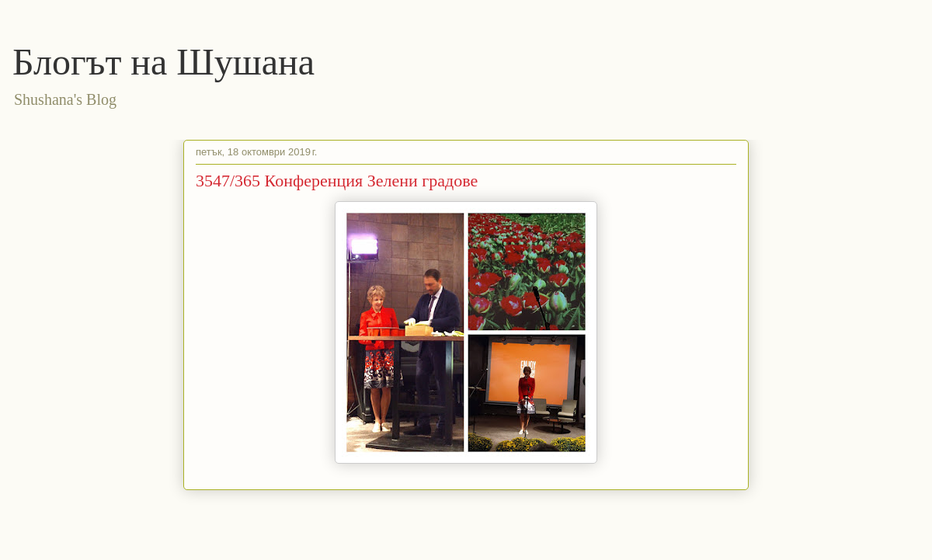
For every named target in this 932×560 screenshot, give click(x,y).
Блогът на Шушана (163, 62)
